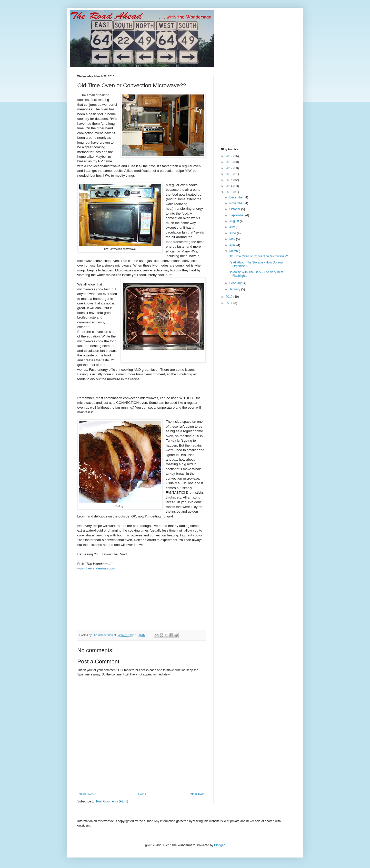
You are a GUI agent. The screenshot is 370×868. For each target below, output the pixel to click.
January (235, 289)
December (237, 197)
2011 (229, 303)
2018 (229, 162)
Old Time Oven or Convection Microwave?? (258, 256)
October (235, 209)
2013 (229, 192)
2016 (229, 174)
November (237, 203)
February (236, 283)
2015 (229, 180)
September (237, 215)
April (233, 245)
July (232, 227)
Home (142, 794)
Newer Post (87, 794)
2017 (229, 168)
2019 (229, 156)
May (233, 239)
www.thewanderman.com (96, 568)
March (234, 251)
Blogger (219, 845)
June (233, 233)
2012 (229, 297)
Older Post (197, 794)
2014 (229, 186)
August (234, 221)
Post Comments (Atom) (112, 801)
